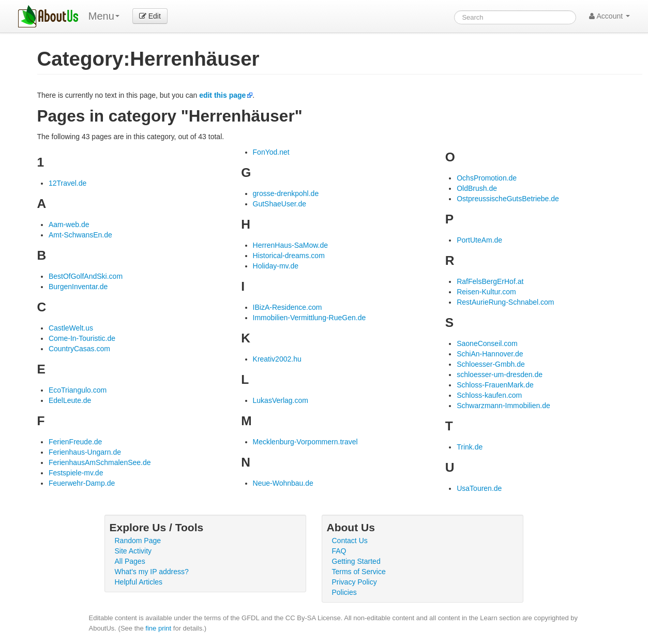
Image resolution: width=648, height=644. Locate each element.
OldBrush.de (477, 188)
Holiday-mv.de (276, 266)
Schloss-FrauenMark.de (495, 385)
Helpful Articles (139, 582)
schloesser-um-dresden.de (500, 375)
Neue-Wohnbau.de (283, 483)
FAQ (339, 551)
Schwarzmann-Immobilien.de (503, 406)
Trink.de (470, 447)
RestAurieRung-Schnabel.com (505, 302)
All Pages (130, 561)
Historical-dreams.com (289, 256)
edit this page (222, 95)
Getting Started (356, 561)
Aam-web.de (69, 224)
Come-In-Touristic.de (82, 338)
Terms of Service (359, 572)
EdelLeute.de (70, 400)
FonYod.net (271, 152)
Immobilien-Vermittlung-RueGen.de (310, 318)
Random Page (138, 541)
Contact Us (350, 541)
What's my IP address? (152, 572)
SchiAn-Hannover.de (490, 354)
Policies (344, 592)
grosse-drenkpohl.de (286, 193)
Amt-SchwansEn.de (80, 235)
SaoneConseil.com (487, 343)
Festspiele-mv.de (76, 473)
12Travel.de (67, 183)
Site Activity (133, 551)
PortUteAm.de (479, 240)
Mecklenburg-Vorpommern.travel (305, 442)
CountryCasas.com (79, 349)
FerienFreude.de (76, 442)
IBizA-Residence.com (288, 307)
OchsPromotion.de (487, 178)
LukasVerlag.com (281, 400)
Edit (150, 16)
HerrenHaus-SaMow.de (291, 245)
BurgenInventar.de (78, 287)
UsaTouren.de (479, 488)
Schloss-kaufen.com (489, 395)
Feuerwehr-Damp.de (82, 483)
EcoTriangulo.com (78, 390)
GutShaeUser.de (280, 204)
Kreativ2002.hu (277, 359)
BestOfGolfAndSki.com (86, 276)
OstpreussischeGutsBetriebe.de (508, 199)
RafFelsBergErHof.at (490, 281)
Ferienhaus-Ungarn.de (85, 452)
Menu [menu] (104, 16)
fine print (158, 628)
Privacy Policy (355, 582)
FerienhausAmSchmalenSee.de (100, 462)
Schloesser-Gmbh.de (491, 364)
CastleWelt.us (71, 328)
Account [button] (609, 16)
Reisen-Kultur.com (486, 292)
